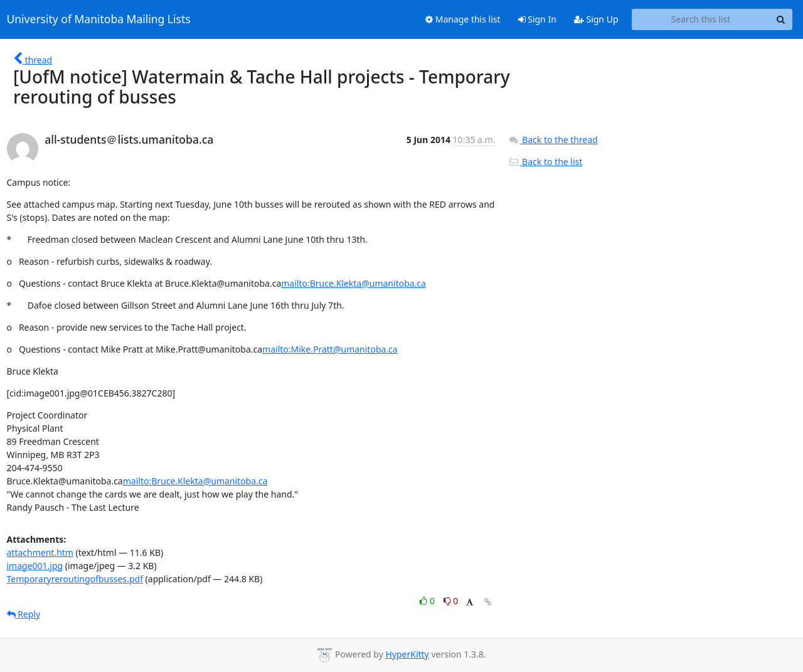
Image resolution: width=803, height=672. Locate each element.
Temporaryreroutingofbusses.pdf (75, 579)
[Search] (781, 19)
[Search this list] (701, 19)
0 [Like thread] (428, 601)
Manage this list (463, 19)
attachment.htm (40, 552)
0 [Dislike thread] (451, 601)
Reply (24, 614)
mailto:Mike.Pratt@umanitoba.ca (330, 349)
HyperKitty (407, 654)
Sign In (537, 19)
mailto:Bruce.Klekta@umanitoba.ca (354, 283)
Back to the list (545, 162)
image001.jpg (35, 566)
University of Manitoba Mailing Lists (99, 19)
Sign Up (596, 19)
